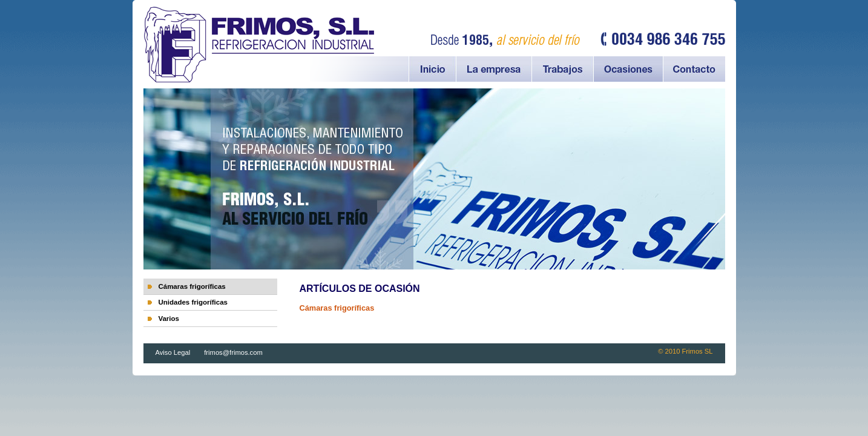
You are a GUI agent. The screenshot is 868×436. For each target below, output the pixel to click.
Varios (169, 319)
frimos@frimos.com (233, 352)
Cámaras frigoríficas (192, 286)
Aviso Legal (174, 352)
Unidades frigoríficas (193, 302)
